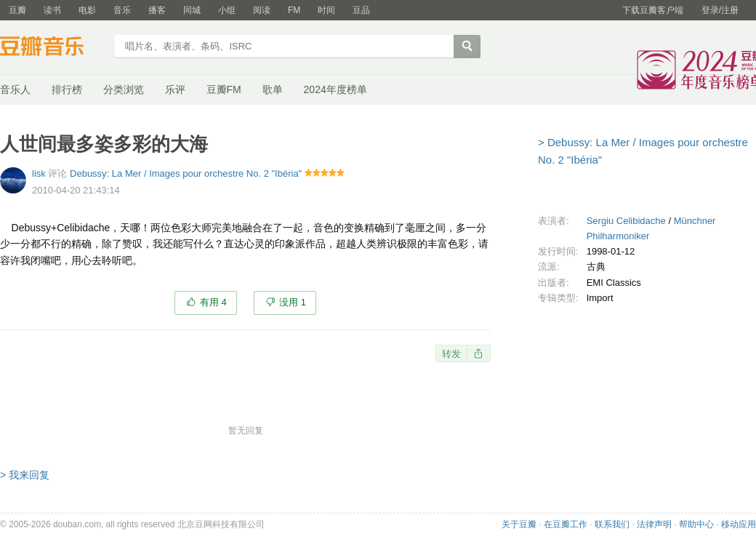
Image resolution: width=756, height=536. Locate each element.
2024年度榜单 (335, 89)
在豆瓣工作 (566, 524)
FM (294, 10)
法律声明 (654, 524)
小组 (227, 10)
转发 (451, 354)
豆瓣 (17, 10)
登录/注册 (720, 10)
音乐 (122, 10)
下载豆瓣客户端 (653, 10)
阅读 (262, 10)
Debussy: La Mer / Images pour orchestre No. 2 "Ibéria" (186, 173)
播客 (157, 10)
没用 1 (293, 302)
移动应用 (739, 524)
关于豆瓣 (519, 524)
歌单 (273, 89)
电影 (87, 10)
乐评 (175, 89)
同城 (192, 10)
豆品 (361, 10)
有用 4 (213, 302)
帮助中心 (696, 524)
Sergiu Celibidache (626, 221)
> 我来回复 (25, 475)
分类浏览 (124, 89)
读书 (52, 10)
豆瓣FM (224, 89)
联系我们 (612, 524)
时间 (326, 10)
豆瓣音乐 (53, 48)
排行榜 (67, 89)
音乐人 (15, 89)
